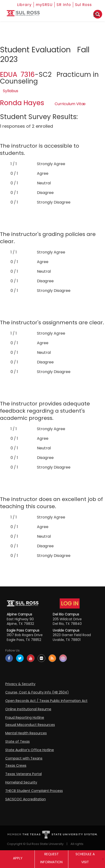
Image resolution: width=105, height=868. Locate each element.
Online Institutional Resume (28, 709)
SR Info (64, 5)
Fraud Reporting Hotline (25, 717)
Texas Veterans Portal (23, 774)
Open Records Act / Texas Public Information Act (46, 701)
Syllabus (11, 91)
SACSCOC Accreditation (26, 799)
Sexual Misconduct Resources (30, 725)
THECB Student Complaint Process (34, 791)
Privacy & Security (20, 684)
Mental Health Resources (26, 733)
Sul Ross (83, 5)
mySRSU (44, 5)
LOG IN (70, 603)
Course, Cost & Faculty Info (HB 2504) (37, 692)
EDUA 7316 (17, 75)
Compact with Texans (24, 758)
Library (24, 5)
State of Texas (17, 741)
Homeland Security (21, 782)
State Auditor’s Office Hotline (30, 750)
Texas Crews (16, 766)
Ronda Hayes (22, 103)
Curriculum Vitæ (70, 104)
